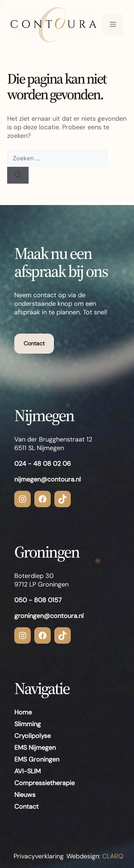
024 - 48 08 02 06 (43, 464)
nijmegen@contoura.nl (48, 479)
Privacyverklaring (39, 856)
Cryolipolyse (33, 736)
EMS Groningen (37, 759)
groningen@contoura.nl (49, 616)
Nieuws (25, 795)
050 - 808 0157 (38, 600)
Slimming (28, 724)
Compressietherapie (44, 783)
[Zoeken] (18, 175)
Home (23, 712)
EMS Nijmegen (35, 748)
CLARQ (112, 856)
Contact (34, 343)
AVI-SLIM (28, 771)
